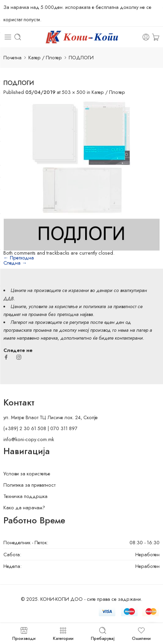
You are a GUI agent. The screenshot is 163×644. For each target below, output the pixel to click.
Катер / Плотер (45, 57)
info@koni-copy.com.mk (29, 439)
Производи (24, 634)
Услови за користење (27, 473)
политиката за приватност (110, 306)
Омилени (141, 634)
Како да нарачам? (24, 507)
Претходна (19, 258)
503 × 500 (74, 92)
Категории (63, 634)
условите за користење (53, 306)
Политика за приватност (29, 485)
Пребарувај (103, 634)
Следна (15, 263)
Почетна (12, 57)
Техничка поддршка (25, 496)
